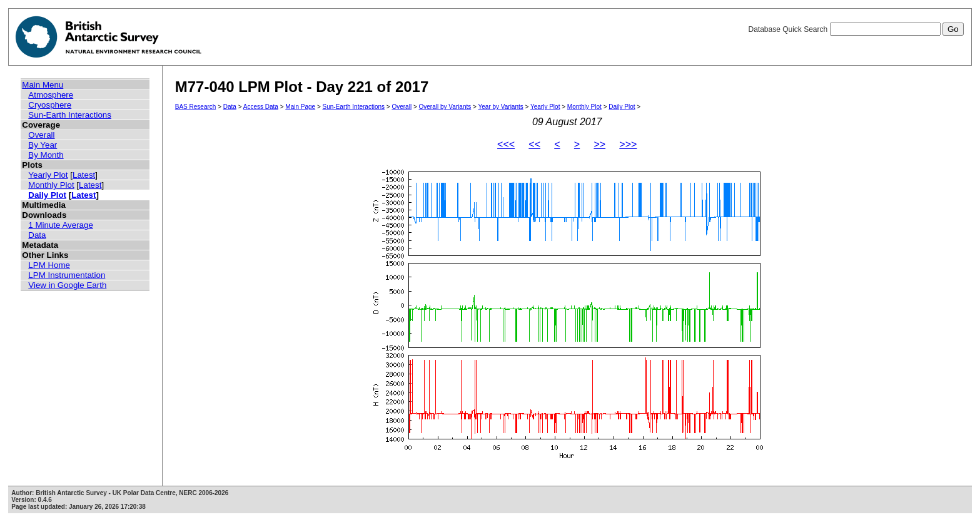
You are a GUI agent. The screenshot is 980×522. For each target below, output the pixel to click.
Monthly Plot (51, 185)
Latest (84, 175)
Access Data (261, 107)
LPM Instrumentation (67, 275)
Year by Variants (501, 107)
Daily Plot (47, 195)
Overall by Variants (445, 107)
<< (534, 144)
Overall (41, 135)
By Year (43, 145)
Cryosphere (50, 105)
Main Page (300, 107)
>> (599, 144)
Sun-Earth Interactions (70, 115)
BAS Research (196, 107)
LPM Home (49, 265)
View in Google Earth (67, 285)
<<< (506, 144)
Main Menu (43, 85)
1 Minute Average (61, 225)
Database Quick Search (856, 29)
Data (37, 235)
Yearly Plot (48, 175)
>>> (628, 144)
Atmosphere (51, 95)
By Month (46, 155)
